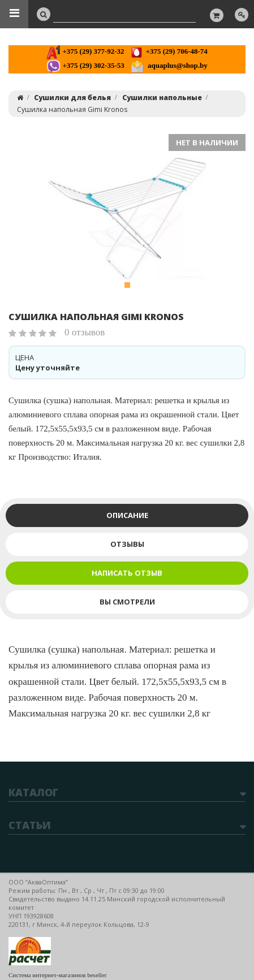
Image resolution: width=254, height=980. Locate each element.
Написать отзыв (127, 573)
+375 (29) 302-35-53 (85, 65)
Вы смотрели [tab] (127, 602)
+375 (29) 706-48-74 (168, 51)
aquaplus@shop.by (169, 65)
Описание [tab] (127, 515)
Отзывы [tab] (127, 544)
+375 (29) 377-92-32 (85, 51)
